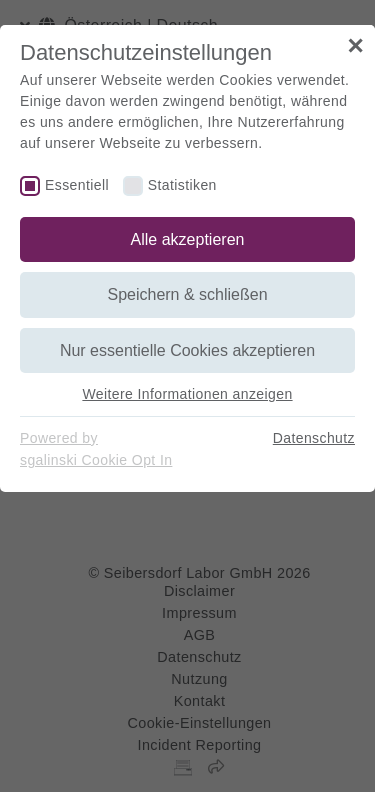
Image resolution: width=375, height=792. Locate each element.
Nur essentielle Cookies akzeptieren (187, 350)
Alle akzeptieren (188, 239)
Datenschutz (314, 438)
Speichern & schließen (187, 294)
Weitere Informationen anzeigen (187, 394)
